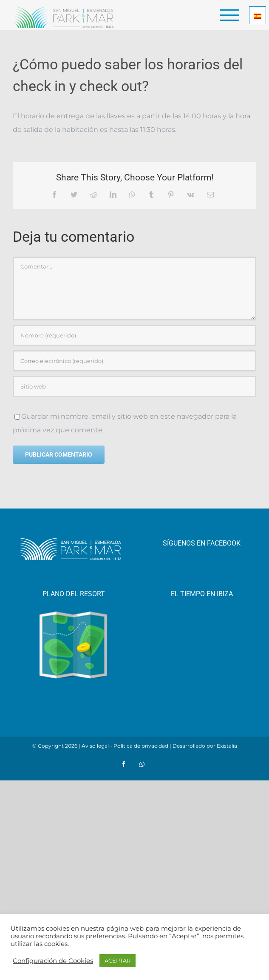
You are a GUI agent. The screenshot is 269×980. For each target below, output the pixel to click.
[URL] (134, 386)
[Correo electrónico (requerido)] (134, 361)
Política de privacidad (141, 746)
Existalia (227, 746)
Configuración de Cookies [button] (53, 961)
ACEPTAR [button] (118, 960)
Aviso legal (95, 746)
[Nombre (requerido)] (134, 335)
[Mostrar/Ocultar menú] (230, 15)
